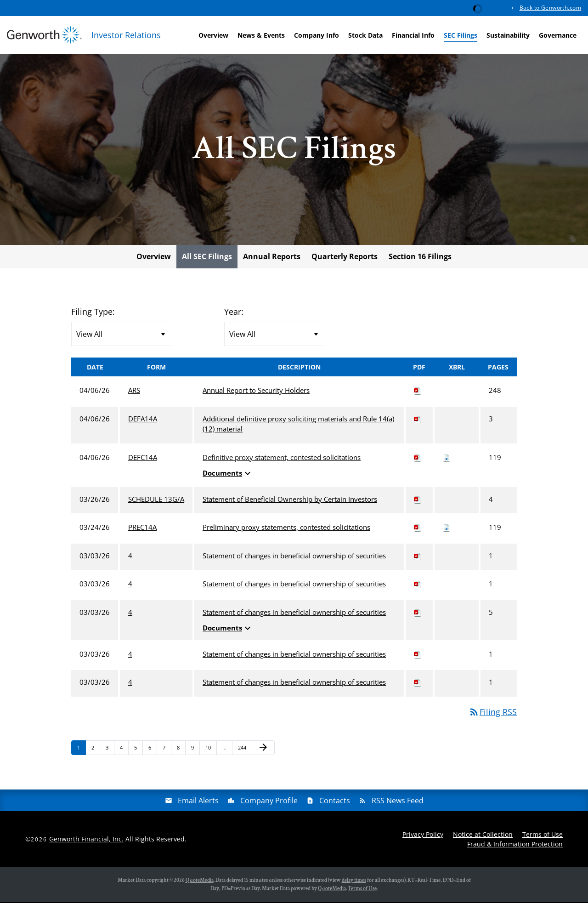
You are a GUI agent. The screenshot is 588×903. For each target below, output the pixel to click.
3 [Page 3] (110, 751)
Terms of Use (543, 835)
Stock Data (365, 35)
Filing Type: (93, 313)
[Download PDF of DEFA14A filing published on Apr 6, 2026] (418, 420)
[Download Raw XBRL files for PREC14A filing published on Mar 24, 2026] (447, 528)
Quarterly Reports (345, 258)
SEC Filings (461, 35)
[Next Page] (263, 749)
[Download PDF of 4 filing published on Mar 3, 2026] (418, 557)
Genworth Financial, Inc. (86, 840)
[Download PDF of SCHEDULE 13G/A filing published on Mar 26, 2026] (418, 500)
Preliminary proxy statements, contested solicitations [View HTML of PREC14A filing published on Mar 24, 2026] (286, 528)
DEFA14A (143, 420)
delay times (354, 881)
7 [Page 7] (167, 751)
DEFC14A (143, 459)
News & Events (261, 35)
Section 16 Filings (420, 258)
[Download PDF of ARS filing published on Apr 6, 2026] (418, 392)
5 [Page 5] (138, 751)
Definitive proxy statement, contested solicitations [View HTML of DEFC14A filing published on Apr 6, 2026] (282, 459)
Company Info (317, 35)
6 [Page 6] (153, 751)
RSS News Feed (398, 801)
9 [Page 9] (195, 751)
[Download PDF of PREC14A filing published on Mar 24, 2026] (418, 528)
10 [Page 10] (211, 751)
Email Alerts (198, 801)
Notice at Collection (483, 835)
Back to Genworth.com (550, 8)
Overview (213, 35)
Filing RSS (493, 713)
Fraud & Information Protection (515, 845)
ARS (134, 392)
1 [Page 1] (81, 751)
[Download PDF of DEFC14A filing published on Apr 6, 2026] (418, 459)
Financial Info (413, 35)
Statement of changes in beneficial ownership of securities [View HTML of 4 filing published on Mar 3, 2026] (294, 557)
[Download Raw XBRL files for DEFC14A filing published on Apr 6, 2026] (447, 459)
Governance (558, 35)
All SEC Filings (207, 258)
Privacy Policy (423, 835)
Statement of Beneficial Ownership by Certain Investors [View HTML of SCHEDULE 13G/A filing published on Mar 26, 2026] (290, 500)
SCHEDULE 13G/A (156, 500)
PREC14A (142, 528)
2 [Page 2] (96, 751)
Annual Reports (272, 258)
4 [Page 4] (124, 751)
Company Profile (269, 801)
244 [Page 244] (243, 751)
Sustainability (508, 35)
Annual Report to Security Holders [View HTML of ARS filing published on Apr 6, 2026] (256, 392)
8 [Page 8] (181, 751)
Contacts (335, 801)
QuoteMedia (200, 881)
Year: (234, 313)
